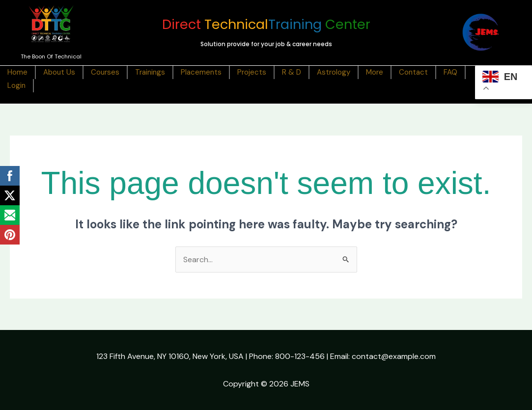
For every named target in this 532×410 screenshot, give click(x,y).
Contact (413, 72)
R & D (292, 72)
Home (17, 72)
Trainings (150, 72)
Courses (105, 72)
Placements (201, 72)
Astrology (334, 72)
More (375, 72)
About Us (59, 72)
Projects (252, 72)
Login (16, 85)
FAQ (450, 72)
